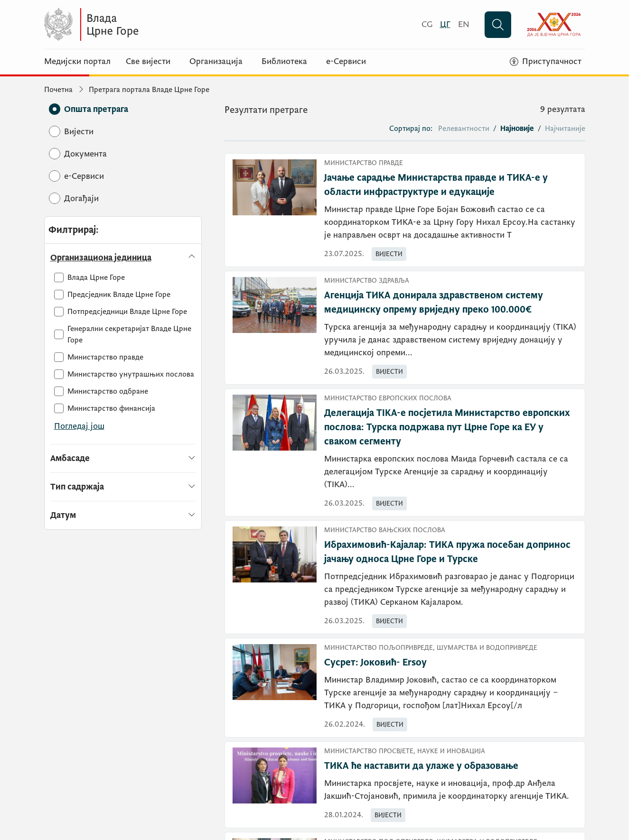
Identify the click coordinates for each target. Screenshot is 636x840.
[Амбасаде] (123, 458)
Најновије (517, 129)
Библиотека (284, 62)
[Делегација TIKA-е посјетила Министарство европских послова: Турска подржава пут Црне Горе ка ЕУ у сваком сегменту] (405, 452)
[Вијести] (79, 132)
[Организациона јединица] (123, 258)
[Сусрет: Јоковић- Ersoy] (405, 688)
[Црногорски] (445, 24)
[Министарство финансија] (105, 408)
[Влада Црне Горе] (89, 277)
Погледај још (79, 426)
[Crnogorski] (427, 24)
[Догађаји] (81, 198)
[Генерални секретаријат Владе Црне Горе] (125, 334)
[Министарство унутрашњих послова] (124, 374)
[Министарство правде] (99, 357)
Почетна (58, 90)
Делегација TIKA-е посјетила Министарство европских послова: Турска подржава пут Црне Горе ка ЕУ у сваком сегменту (447, 427)
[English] (464, 24)
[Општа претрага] (96, 109)
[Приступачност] (546, 62)
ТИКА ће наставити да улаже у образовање (421, 766)
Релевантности (464, 129)
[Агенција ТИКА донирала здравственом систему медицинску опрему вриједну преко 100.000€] (405, 328)
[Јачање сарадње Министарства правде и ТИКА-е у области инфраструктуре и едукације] (405, 210)
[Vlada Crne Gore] (137, 24)
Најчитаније (565, 129)
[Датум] (123, 512)
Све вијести (148, 62)
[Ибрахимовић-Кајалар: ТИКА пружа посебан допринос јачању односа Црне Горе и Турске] (405, 577)
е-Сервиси (346, 62)
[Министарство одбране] (101, 391)
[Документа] (85, 154)
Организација (216, 62)
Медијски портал (77, 62)
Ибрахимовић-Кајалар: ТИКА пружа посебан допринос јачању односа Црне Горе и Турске (447, 552)
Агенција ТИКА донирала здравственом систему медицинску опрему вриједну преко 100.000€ (434, 303)
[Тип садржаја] (123, 487)
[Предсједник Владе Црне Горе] (112, 295)
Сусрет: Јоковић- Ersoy (375, 663)
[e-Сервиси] (84, 176)
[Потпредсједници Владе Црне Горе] (121, 312)
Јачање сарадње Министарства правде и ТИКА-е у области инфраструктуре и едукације (436, 185)
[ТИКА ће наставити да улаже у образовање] (405, 785)
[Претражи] (498, 25)
